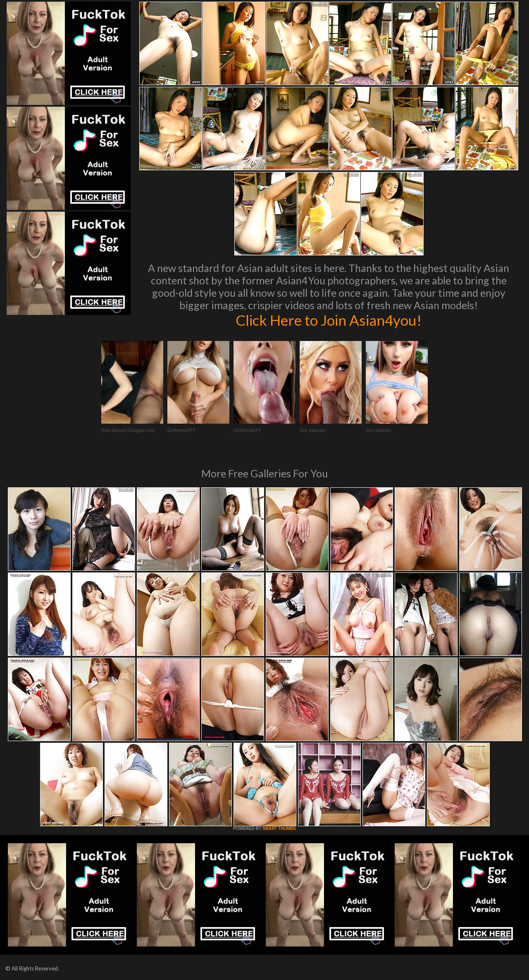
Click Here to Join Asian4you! (329, 320)
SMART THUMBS (279, 829)
